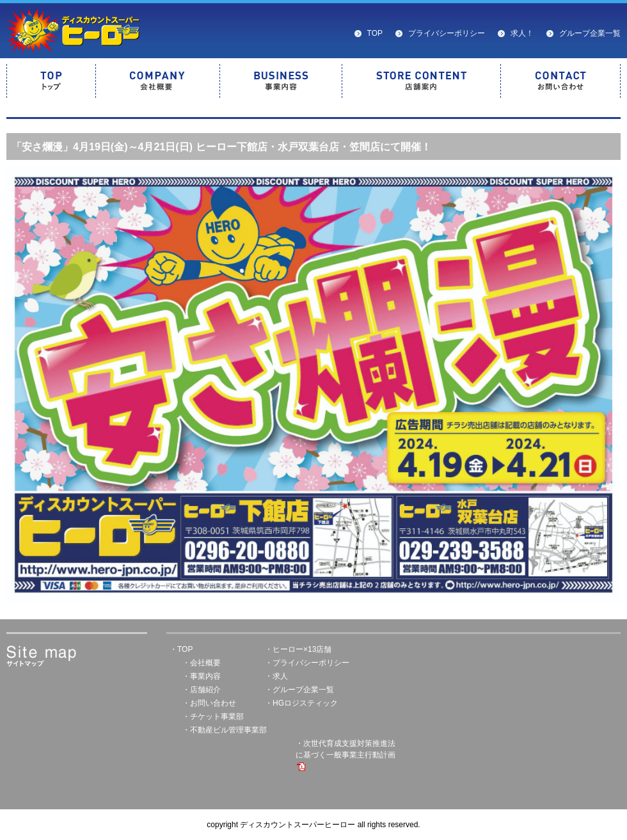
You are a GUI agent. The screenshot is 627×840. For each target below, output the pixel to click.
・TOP (181, 649)
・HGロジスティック (301, 703)
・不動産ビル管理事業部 (225, 730)
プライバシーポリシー (447, 33)
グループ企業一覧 (590, 33)
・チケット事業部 (213, 717)
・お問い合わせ (209, 703)
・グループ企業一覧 (299, 690)
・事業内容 (202, 676)
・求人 (276, 676)
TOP (375, 33)
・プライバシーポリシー (307, 663)
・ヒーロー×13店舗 (298, 649)
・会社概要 (202, 663)
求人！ (522, 33)
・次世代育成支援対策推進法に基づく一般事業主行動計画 (345, 755)
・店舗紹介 (202, 690)
